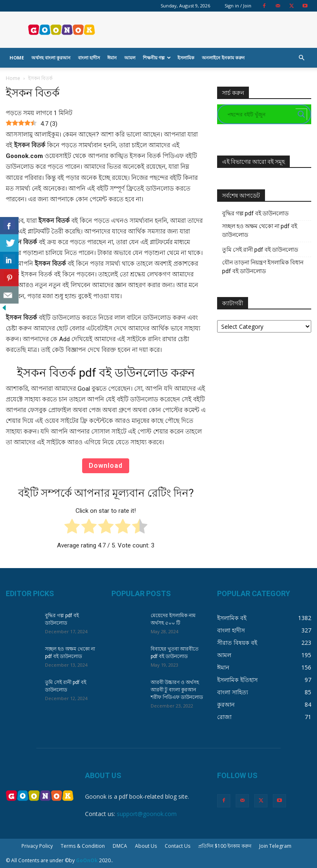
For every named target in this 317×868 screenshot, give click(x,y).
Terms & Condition (83, 846)
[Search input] (260, 114)
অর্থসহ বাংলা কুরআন (51, 58)
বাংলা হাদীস (89, 58)
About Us (146, 846)
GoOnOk (87, 860)
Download (106, 466)
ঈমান (112, 58)
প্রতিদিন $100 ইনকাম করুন (225, 846)
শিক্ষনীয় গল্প (157, 58)
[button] (301, 58)
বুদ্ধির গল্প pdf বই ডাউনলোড (255, 213)
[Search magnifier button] (301, 114)
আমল (130, 58)
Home (17, 58)
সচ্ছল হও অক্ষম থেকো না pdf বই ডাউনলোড (260, 230)
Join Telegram (275, 846)
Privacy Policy (37, 846)
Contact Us (177, 846)
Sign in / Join (238, 6)
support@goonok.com (147, 814)
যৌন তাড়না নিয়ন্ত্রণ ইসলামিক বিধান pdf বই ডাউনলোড (263, 267)
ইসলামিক (186, 58)
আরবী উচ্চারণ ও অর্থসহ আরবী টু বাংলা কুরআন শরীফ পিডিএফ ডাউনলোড (177, 690)
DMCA (120, 846)
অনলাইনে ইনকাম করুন (223, 58)
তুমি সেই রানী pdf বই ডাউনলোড (260, 250)
